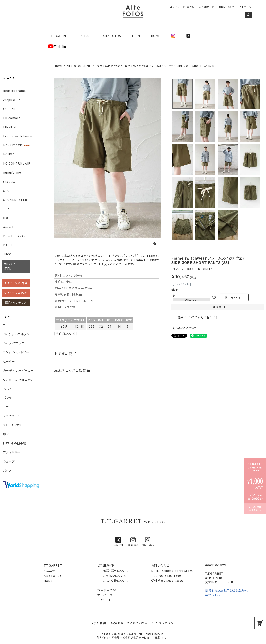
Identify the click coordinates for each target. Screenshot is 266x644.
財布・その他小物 (15, 443)
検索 (249, 15)
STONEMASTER (15, 200)
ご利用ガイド (207, 7)
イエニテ (86, 36)
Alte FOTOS (112, 36)
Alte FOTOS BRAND (79, 66)
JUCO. (8, 254)
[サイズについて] (66, 334)
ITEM (136, 36)
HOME (156, 36)
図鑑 (6, 218)
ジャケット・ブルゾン (16, 334)
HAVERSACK (13, 145)
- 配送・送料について (113, 571)
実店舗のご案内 (216, 565)
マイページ (245, 7)
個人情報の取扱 (163, 623)
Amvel (8, 227)
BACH (8, 245)
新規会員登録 (107, 590)
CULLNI (9, 109)
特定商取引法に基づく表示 (129, 623)
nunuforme (12, 172)
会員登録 (190, 7)
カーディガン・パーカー (18, 370)
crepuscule (12, 100)
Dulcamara (12, 118)
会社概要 (100, 623)
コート (7, 325)
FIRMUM (9, 127)
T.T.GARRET (59, 36)
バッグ (7, 470)
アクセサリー (12, 452)
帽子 (6, 434)
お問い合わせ (227, 7)
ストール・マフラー (16, 425)
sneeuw (9, 181)
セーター (9, 361)
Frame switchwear (18, 136)
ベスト (8, 389)
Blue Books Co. (15, 236)
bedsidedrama (15, 91)
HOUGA (9, 154)
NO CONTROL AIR (17, 163)
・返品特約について (184, 328)
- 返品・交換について (113, 581)
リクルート (104, 600)
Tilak (7, 209)
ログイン (175, 7)
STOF (7, 191)
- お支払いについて (112, 576)
